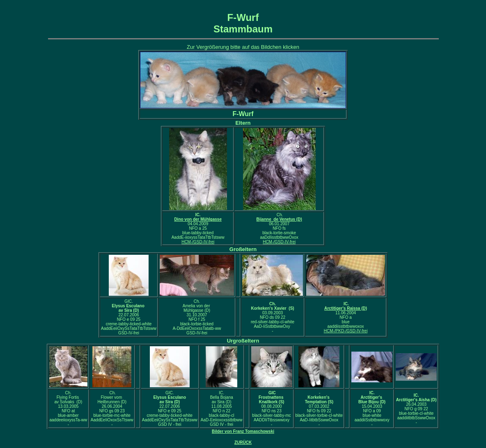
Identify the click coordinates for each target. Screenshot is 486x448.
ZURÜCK (243, 442)
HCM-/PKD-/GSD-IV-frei (346, 331)
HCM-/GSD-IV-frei (198, 242)
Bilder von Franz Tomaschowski (243, 431)
